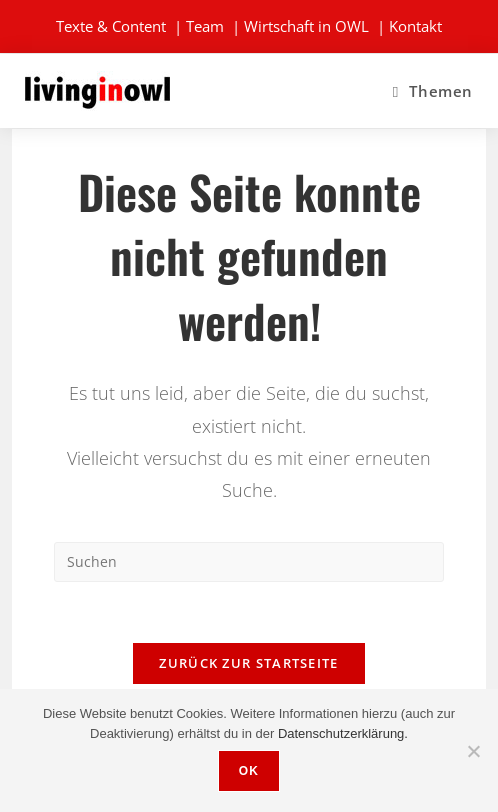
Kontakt (415, 26)
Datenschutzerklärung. (343, 733)
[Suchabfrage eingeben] (249, 562)
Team (205, 26)
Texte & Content (111, 26)
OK (249, 771)
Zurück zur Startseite (248, 663)
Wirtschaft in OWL (306, 26)
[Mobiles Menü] (433, 91)
